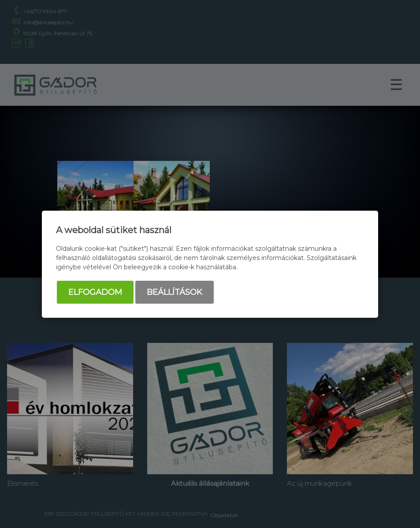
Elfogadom (95, 292)
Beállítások (175, 292)
